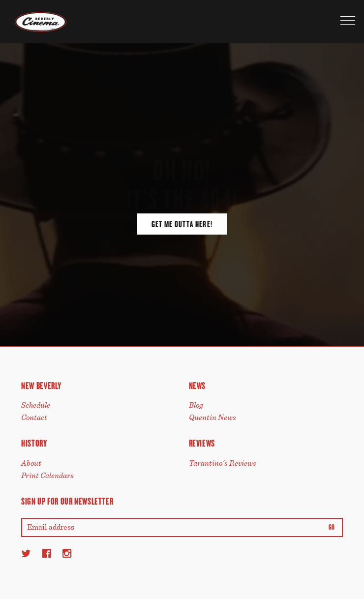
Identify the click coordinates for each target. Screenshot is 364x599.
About (31, 463)
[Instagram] (67, 553)
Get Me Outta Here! (182, 224)
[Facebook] (47, 553)
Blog (196, 405)
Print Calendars (47, 476)
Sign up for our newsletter (67, 501)
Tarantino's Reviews (223, 463)
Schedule (36, 405)
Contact (34, 418)
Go (332, 527)
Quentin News (212, 418)
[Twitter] (26, 553)
